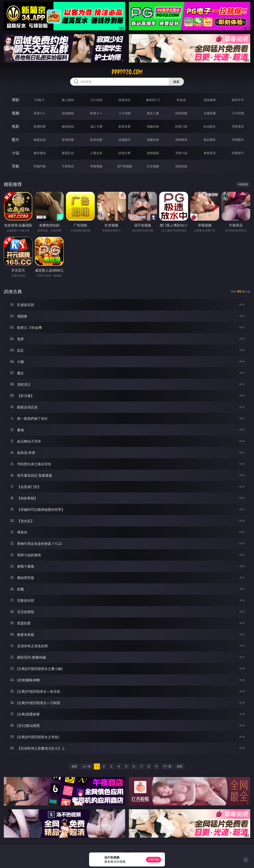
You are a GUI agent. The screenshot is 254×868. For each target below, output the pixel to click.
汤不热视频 (125, 166)
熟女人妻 (153, 113)
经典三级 (181, 126)
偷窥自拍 (40, 140)
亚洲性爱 (40, 126)
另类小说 (181, 153)
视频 (16, 113)
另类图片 (238, 140)
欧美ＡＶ (96, 113)
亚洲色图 (68, 140)
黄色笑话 (210, 153)
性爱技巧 (238, 153)
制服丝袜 (153, 126)
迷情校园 (153, 153)
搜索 (176, 82)
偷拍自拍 (68, 126)
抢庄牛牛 (238, 100)
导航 (16, 166)
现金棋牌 (210, 100)
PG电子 (40, 100)
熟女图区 (210, 140)
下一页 (167, 766)
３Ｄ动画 (125, 113)
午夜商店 (68, 166)
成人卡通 (96, 126)
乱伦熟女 (210, 126)
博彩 (16, 100)
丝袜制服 (181, 113)
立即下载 (154, 860)
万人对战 (96, 100)
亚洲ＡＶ (40, 113)
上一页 (87, 766)
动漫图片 (125, 140)
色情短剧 (181, 166)
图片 (16, 140)
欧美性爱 (125, 126)
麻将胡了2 (153, 100)
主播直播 (210, 113)
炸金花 (181, 100)
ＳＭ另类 (238, 113)
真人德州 (68, 100)
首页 (74, 766)
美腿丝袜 (153, 140)
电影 (16, 126)
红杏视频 (153, 166)
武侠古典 (125, 153)
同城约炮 (40, 166)
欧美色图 (96, 140)
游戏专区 (125, 100)
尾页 (180, 766)
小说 (16, 153)
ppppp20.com (127, 72)
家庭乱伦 (68, 153)
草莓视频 (96, 166)
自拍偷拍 (68, 113)
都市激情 (40, 153)
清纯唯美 (181, 140)
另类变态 (238, 126)
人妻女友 (96, 153)
